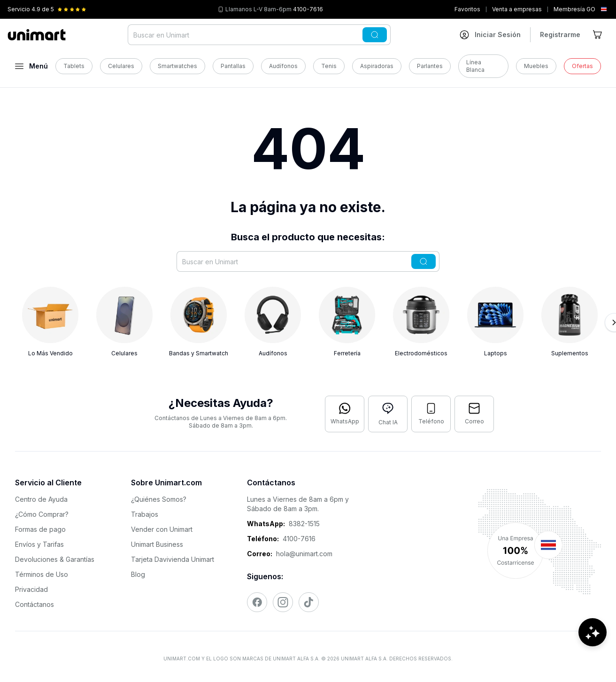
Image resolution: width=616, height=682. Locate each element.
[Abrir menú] (31, 66)
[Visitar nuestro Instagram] (283, 602)
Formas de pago (40, 529)
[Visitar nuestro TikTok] (309, 602)
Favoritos (467, 9)
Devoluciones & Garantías (55, 559)
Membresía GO (574, 9)
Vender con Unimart (162, 529)
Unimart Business (157, 544)
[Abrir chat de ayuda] (593, 654)
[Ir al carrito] (598, 35)
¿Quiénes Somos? (159, 499)
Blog (138, 574)
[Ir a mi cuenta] (490, 35)
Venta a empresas (517, 9)
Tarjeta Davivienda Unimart (173, 559)
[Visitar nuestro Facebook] (257, 602)
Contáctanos (35, 604)
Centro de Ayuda (41, 499)
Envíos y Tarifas (39, 544)
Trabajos (145, 514)
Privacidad (31, 589)
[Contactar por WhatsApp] (345, 414)
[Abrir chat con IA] (388, 414)
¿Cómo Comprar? (42, 514)
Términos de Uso (42, 574)
